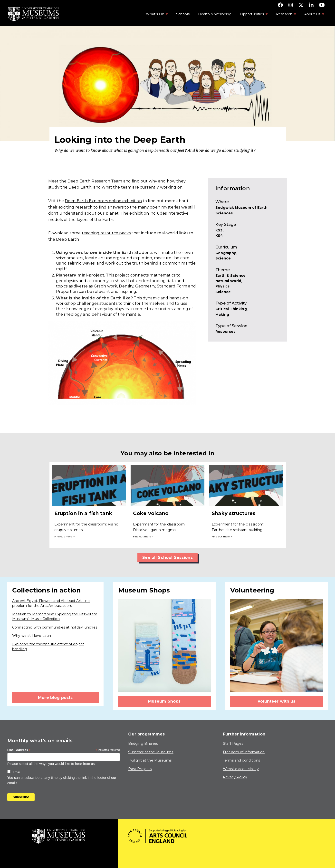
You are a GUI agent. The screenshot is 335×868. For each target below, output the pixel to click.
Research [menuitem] (284, 16)
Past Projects (140, 769)
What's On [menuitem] (155, 16)
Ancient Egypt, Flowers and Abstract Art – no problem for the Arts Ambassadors (51, 603)
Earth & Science (230, 276)
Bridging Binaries (143, 744)
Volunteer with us (277, 701)
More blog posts (55, 698)
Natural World (228, 281)
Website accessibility (241, 769)
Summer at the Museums (151, 752)
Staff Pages (233, 744)
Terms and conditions (241, 760)
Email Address (19, 750)
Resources (225, 332)
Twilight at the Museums (150, 760)
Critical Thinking (231, 309)
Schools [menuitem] (183, 14)
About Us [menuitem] (312, 16)
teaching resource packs (106, 233)
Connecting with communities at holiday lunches (55, 627)
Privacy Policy (235, 777)
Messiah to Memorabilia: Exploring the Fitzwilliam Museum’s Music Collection (55, 617)
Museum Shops (164, 701)
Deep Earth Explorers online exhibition (103, 201)
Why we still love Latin (32, 636)
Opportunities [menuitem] (252, 16)
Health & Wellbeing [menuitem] (215, 14)
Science (223, 258)
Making (222, 315)
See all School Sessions (167, 558)
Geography (226, 253)
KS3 (219, 230)
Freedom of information (244, 752)
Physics (222, 286)
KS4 (219, 236)
